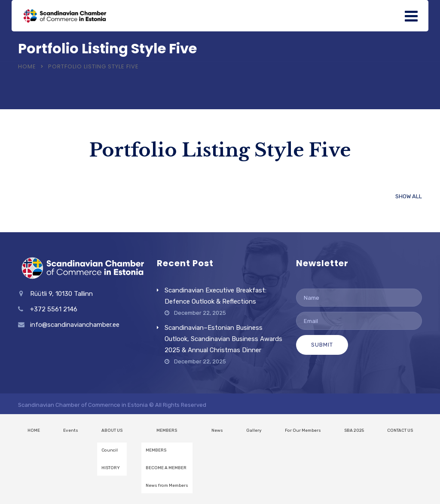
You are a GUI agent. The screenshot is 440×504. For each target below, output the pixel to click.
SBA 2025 (354, 430)
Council (110, 450)
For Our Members (303, 430)
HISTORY (111, 468)
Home (27, 66)
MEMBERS (167, 430)
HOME (34, 430)
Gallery (254, 430)
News (217, 430)
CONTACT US (400, 430)
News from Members (167, 486)
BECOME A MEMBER (166, 468)
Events (71, 430)
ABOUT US (112, 430)
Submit (322, 345)
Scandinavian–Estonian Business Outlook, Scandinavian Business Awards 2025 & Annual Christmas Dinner (223, 339)
